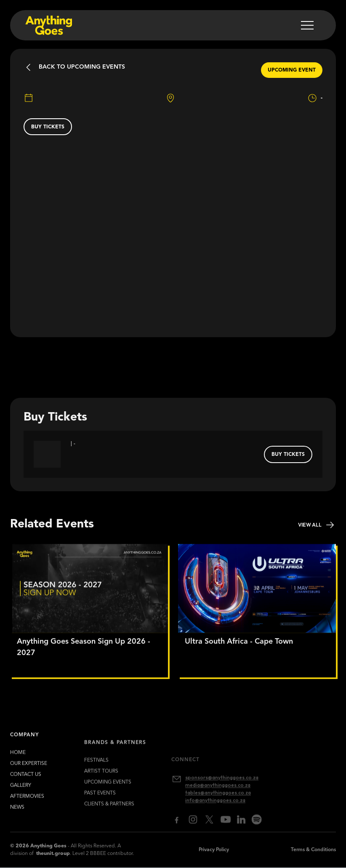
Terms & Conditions (313, 850)
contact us (26, 780)
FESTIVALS (96, 772)
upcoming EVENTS (108, 794)
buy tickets (48, 127)
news (17, 812)
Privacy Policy (214, 850)
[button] (307, 25)
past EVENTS (100, 805)
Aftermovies (27, 801)
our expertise (29, 769)
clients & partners (109, 816)
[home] (48, 25)
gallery (21, 791)
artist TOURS (101, 783)
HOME (18, 758)
